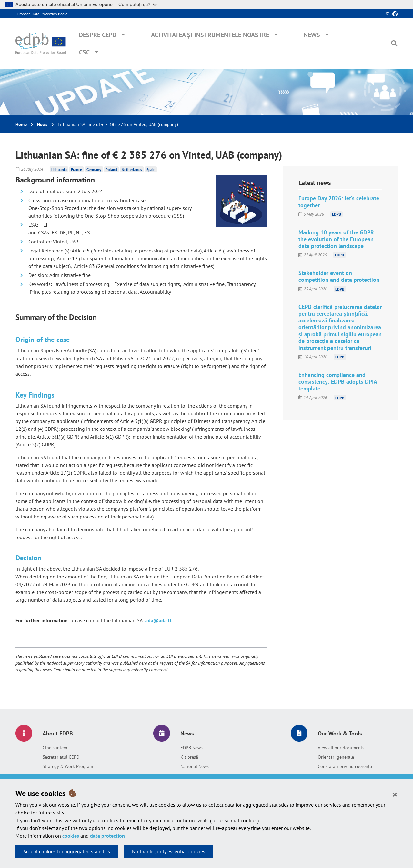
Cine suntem (55, 748)
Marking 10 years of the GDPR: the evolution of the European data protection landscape (337, 239)
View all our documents (341, 748)
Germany (94, 169)
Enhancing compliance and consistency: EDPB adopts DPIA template (338, 382)
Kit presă (189, 757)
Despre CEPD (98, 35)
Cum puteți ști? (138, 4)
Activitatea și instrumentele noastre (210, 35)
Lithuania (59, 169)
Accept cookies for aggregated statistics (67, 851)
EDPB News (191, 748)
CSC (84, 52)
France (76, 169)
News (312, 35)
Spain (151, 169)
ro (387, 14)
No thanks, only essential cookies (169, 851)
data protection (107, 836)
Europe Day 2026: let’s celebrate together (339, 202)
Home (21, 124)
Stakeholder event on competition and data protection (339, 276)
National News (195, 766)
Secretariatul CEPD (61, 757)
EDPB (337, 214)
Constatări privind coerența (345, 766)
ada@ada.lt (158, 620)
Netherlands (132, 169)
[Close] (395, 794)
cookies (71, 836)
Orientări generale (336, 757)
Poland (111, 169)
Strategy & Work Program (68, 766)
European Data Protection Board (41, 14)
